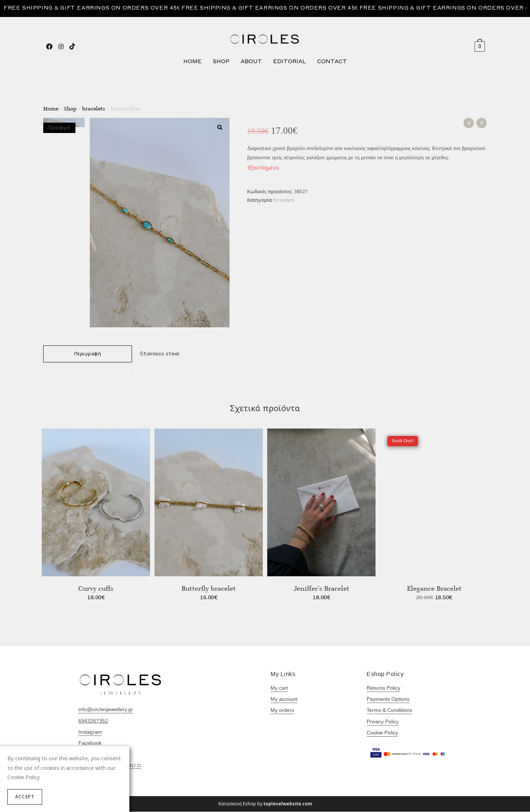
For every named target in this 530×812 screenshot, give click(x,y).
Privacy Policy (383, 722)
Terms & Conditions (389, 711)
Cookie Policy (382, 733)
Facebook (90, 743)
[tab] (88, 354)
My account (284, 700)
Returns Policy (383, 688)
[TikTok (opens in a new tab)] (72, 46)
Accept (25, 797)
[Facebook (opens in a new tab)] (49, 46)
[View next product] (482, 124)
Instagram (90, 732)
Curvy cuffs (96, 588)
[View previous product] (469, 124)
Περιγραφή (88, 354)
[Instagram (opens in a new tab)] (61, 46)
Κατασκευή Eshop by (265, 804)
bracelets (94, 109)
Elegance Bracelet (434, 588)
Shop (70, 109)
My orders (282, 711)
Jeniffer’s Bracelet (321, 588)
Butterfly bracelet (209, 588)
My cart (279, 688)
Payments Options (388, 700)
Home (51, 109)
